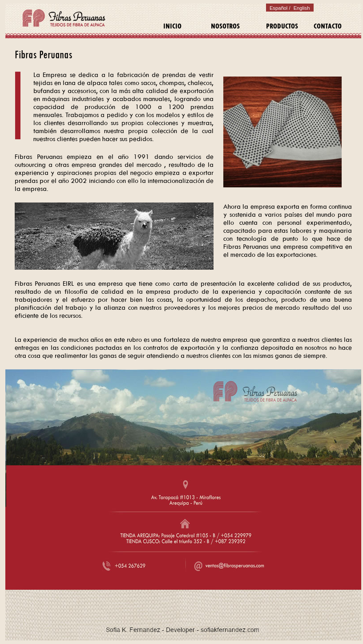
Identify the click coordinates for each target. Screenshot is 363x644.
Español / (280, 8)
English (301, 8)
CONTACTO (328, 26)
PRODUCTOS (282, 26)
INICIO (172, 26)
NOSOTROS (225, 26)
